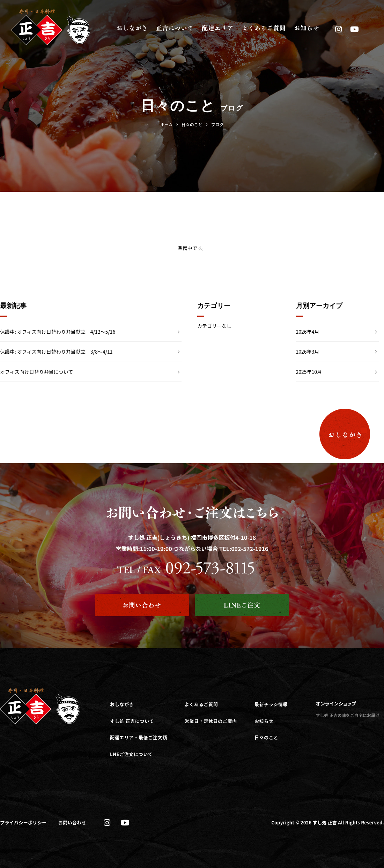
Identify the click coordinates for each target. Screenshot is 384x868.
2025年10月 (309, 372)
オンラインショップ (336, 703)
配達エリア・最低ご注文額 (139, 737)
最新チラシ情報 (271, 704)
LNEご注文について (131, 754)
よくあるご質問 (201, 704)
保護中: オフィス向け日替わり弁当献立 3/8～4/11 (56, 352)
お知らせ (264, 721)
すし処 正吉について (132, 721)
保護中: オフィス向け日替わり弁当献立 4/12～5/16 (58, 332)
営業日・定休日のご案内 (211, 721)
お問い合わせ (72, 822)
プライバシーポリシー (23, 822)
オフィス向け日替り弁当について (36, 372)
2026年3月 (308, 352)
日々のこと (266, 737)
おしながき (122, 704)
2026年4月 (308, 332)
